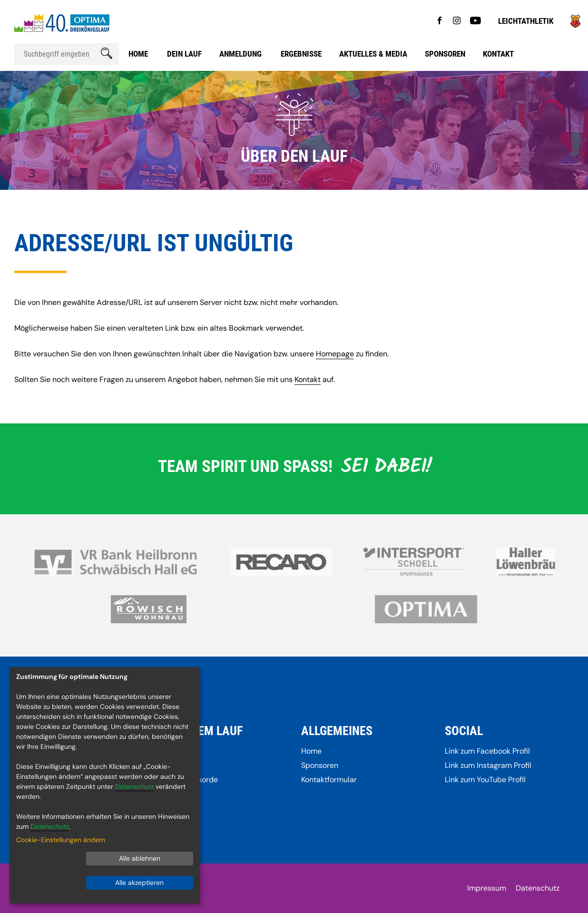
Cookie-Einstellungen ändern (61, 840)
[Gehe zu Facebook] (440, 21)
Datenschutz (538, 888)
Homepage (335, 354)
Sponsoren (445, 54)
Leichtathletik (526, 21)
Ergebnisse (301, 54)
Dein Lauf (184, 54)
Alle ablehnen (140, 858)
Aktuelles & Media (373, 54)
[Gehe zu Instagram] (457, 21)
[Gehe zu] (575, 25)
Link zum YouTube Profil (485, 780)
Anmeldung (240, 54)
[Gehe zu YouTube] (475, 21)
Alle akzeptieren (139, 883)
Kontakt (498, 54)
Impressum (487, 888)
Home (138, 54)
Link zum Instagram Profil (488, 765)
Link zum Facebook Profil (487, 751)
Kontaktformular (329, 780)
